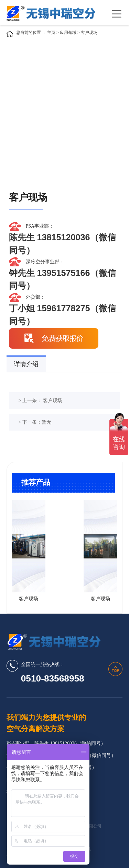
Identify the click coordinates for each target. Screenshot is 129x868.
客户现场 (89, 33)
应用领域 (69, 33)
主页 (51, 33)
